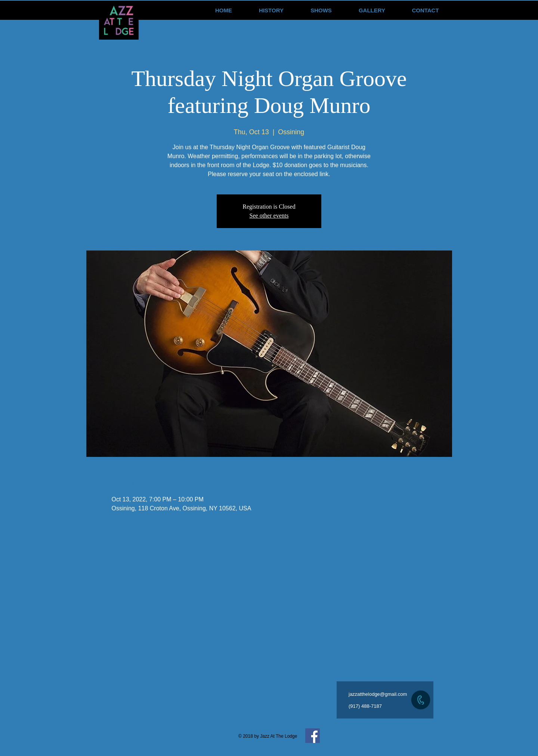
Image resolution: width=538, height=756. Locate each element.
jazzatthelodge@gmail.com (378, 694)
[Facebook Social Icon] (313, 736)
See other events (269, 216)
